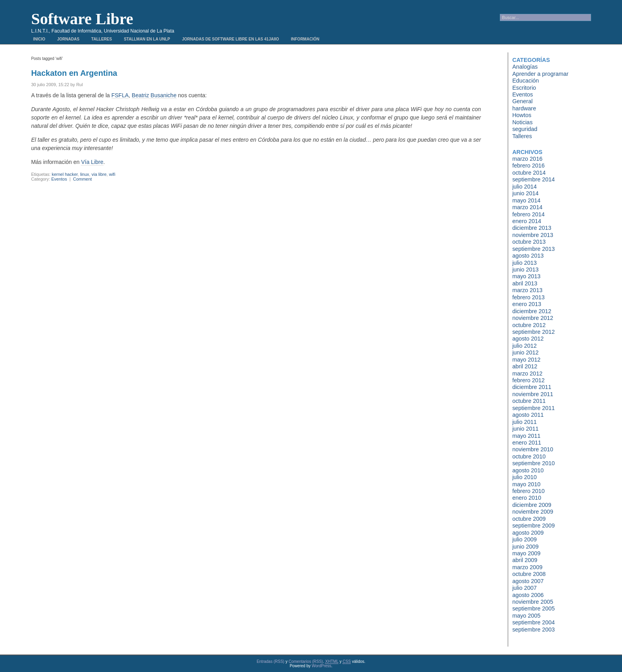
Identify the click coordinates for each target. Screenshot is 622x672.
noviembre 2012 (533, 318)
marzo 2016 (527, 159)
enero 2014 (527, 221)
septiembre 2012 (533, 332)
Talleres (102, 39)
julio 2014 (524, 187)
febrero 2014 (528, 214)
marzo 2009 (527, 567)
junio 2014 (525, 193)
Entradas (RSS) (271, 661)
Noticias (522, 122)
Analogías (525, 67)
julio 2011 (524, 422)
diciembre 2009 (532, 505)
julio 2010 (524, 477)
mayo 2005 (526, 616)
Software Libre (82, 19)
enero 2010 (527, 498)
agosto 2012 (528, 339)
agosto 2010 (528, 470)
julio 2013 (524, 263)
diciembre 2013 (532, 228)
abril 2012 (525, 366)
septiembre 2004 (533, 622)
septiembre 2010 (533, 463)
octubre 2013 (529, 242)
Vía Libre (92, 162)
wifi (112, 174)
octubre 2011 (529, 401)
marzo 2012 (527, 374)
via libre (99, 174)
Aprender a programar (540, 74)
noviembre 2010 (533, 449)
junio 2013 (525, 270)
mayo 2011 (526, 436)
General (522, 101)
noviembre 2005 (533, 602)
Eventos (59, 179)
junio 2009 (525, 547)
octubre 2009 (529, 519)
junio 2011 (525, 429)
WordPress (322, 666)
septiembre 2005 (533, 608)
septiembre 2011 (533, 408)
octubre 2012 (529, 325)
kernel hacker (64, 174)
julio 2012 (524, 346)
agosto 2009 (528, 533)
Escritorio (524, 88)
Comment (83, 179)
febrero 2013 (528, 297)
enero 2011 (527, 443)
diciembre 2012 (532, 311)
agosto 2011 (528, 415)
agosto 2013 (528, 256)
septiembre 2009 (533, 526)
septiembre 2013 (533, 249)
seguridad (525, 129)
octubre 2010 (529, 456)
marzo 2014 (527, 207)
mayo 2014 (526, 200)
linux (85, 174)
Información (305, 39)
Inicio (39, 39)
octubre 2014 (529, 173)
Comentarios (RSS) (306, 661)
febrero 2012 (528, 380)
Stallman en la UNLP (147, 39)
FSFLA (120, 95)
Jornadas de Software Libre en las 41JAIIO (230, 39)
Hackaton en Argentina (74, 73)
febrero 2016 (528, 166)
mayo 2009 (526, 553)
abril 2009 (525, 560)
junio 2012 (525, 352)
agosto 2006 (528, 595)
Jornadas (68, 39)
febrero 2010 (528, 491)
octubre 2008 (529, 574)
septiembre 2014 (533, 179)
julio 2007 (524, 588)
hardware (524, 108)
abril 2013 (525, 283)
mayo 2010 (526, 484)
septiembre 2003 (533, 630)
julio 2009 (524, 539)
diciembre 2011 (532, 387)
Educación (525, 81)
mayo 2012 (526, 360)
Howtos (522, 115)
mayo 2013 (526, 276)
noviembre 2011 (533, 394)
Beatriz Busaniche (154, 95)
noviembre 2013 (533, 235)
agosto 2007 (528, 581)
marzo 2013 (527, 290)
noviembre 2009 (533, 512)
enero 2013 (527, 304)
